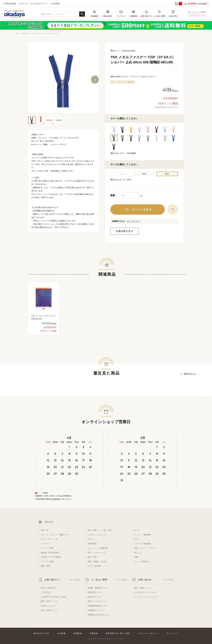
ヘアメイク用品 (47, 562)
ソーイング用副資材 (143, 544)
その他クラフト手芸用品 (51, 557)
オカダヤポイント (40, 4)
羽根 (136, 557)
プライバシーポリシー (148, 633)
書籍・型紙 (45, 566)
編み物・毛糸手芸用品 (50, 553)
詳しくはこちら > (134, 221)
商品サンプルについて (97, 601)
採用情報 (78, 633)
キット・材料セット (143, 562)
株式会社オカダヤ (42, 633)
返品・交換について (49, 610)
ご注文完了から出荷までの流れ (54, 597)
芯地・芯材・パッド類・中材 (100, 530)
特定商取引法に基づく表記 (118, 633)
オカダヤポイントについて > (166, 107)
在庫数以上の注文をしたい (99, 615)
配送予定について (95, 597)
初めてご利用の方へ (49, 588)
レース (137, 530)
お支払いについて (48, 606)
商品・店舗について (143, 588)
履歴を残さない (190, 374)
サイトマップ (172, 633)
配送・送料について (49, 601)
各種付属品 (92, 544)
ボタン (137, 539)
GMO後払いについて (96, 610)
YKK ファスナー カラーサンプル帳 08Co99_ (43, 317)
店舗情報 (56, 499)
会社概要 (62, 633)
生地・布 (44, 530)
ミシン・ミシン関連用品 (98, 548)
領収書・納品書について (98, 588)
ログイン (24, 4)
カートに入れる (142, 209)
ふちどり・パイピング (97, 535)
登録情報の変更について (98, 606)
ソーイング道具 (47, 548)
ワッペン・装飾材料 (143, 535)
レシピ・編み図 (94, 566)
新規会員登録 (10, 4)
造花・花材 (92, 557)
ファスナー (45, 544)
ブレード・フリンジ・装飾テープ (55, 535)
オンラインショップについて (146, 597)
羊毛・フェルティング (97, 553)
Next (95, 80)
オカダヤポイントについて (145, 592)
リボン (90, 539)
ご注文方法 (45, 592)
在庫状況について (95, 592)
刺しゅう (138, 553)
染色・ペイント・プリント (145, 548)
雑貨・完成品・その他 (97, 562)
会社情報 (56, 4)
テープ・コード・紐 (49, 539)
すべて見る (75, 580)
